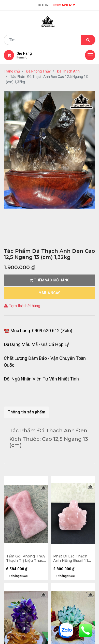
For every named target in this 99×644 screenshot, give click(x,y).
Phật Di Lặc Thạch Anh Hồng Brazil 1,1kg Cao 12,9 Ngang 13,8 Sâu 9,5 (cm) (73, 558)
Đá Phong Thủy (38, 71)
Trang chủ (12, 71)
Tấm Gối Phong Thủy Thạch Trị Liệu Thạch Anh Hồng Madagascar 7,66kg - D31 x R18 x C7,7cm (26, 558)
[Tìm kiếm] (88, 40)
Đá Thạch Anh (68, 71)
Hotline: (56, 5)
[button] (8, 165)
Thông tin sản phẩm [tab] (26, 412)
